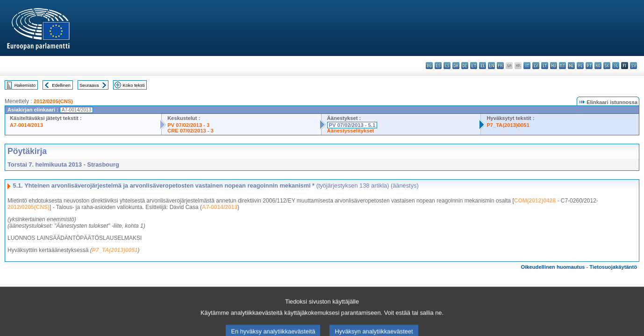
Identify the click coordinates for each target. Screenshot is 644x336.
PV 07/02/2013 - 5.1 (352, 125)
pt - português (589, 66)
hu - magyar (554, 66)
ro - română (598, 66)
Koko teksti (134, 85)
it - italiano (527, 66)
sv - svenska (633, 66)
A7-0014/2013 (26, 125)
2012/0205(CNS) (53, 101)
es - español (438, 66)
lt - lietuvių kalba (545, 66)
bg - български (429, 66)
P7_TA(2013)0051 (508, 125)
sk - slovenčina (607, 66)
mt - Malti (562, 66)
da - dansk (456, 66)
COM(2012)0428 (535, 201)
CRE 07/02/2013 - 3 (190, 131)
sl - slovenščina (616, 66)
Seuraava (89, 85)
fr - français (500, 66)
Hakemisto (25, 85)
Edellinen (61, 85)
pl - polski (580, 66)
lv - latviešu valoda (536, 66)
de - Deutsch (465, 66)
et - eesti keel (474, 66)
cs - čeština (447, 66)
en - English (491, 66)
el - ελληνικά (483, 66)
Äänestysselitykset (351, 131)
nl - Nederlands (571, 66)
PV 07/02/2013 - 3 (188, 125)
